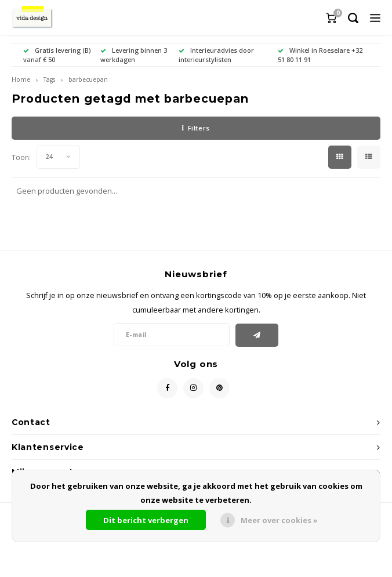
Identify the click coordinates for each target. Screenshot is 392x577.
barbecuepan (88, 79)
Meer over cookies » (279, 520)
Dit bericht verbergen (146, 520)
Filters (196, 128)
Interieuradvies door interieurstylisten (216, 55)
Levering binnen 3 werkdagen (134, 55)
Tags (49, 79)
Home (21, 79)
